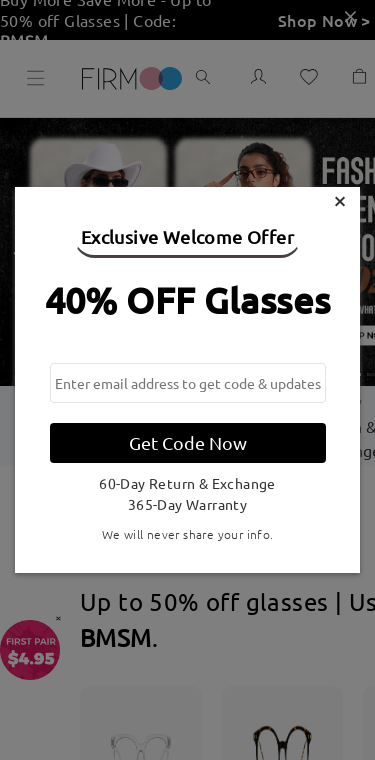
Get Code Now (188, 442)
